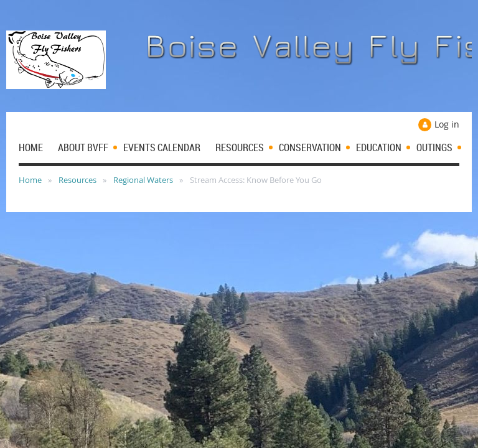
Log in (447, 124)
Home (30, 180)
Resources (77, 180)
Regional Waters (143, 180)
